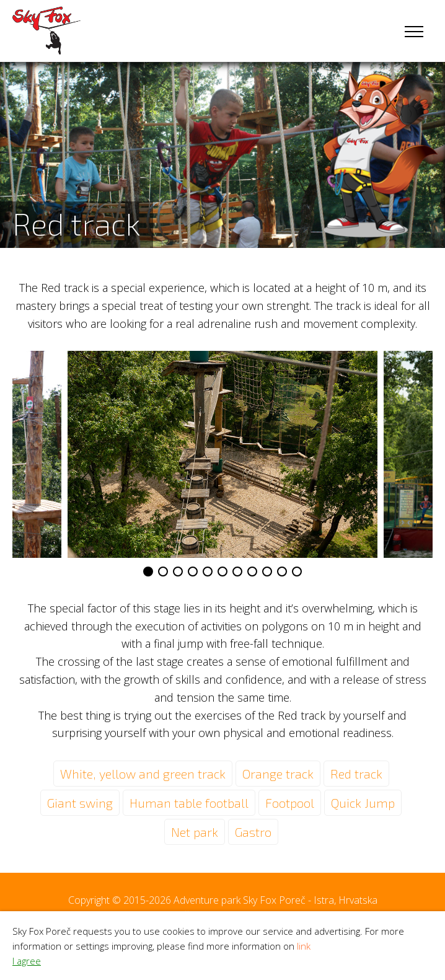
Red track (356, 774)
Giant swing (80, 803)
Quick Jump (363, 803)
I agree (27, 961)
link (304, 946)
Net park (195, 832)
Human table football (189, 803)
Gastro (253, 832)
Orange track (278, 774)
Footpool (290, 803)
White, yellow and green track (143, 774)
